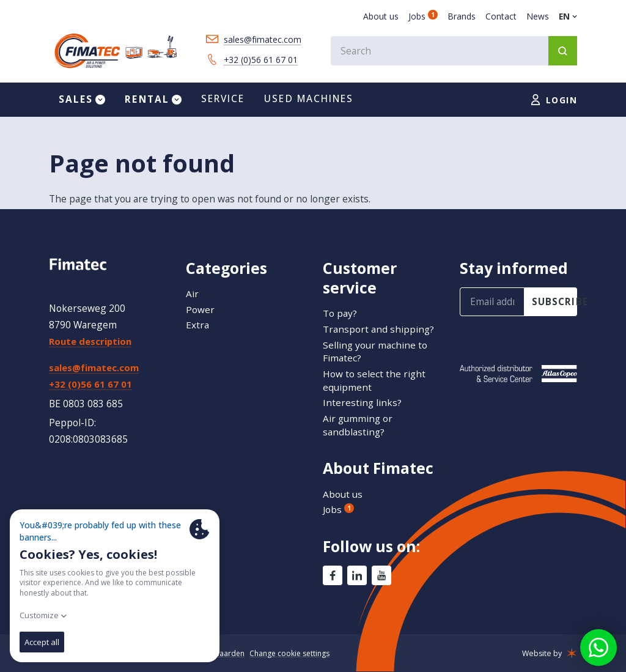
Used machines (309, 102)
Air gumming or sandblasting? (358, 425)
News (538, 16)
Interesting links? (363, 403)
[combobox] (452, 52)
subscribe (554, 301)
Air (192, 294)
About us (381, 16)
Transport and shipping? (379, 329)
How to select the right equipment (374, 380)
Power (200, 309)
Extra (197, 325)
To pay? (340, 314)
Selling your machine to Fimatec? (375, 352)
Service (223, 102)
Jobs (423, 16)
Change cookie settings (294, 654)
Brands (462, 16)
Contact (501, 16)
